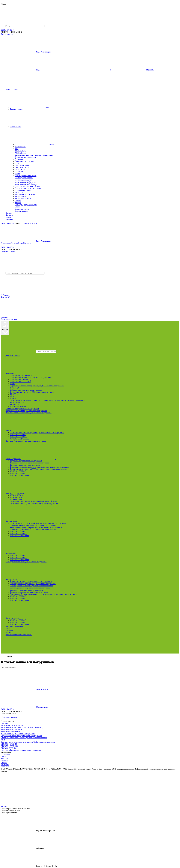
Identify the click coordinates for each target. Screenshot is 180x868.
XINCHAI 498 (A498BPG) (20, 382)
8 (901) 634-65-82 (8, 30)
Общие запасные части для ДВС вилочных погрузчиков (32, 392)
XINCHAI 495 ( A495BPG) (21, 380)
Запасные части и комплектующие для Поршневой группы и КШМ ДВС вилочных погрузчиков (48, 400)
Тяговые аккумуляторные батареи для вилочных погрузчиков (34, 503)
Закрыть (22, 806)
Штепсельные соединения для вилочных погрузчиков (31, 582)
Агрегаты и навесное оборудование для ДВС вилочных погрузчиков (37, 386)
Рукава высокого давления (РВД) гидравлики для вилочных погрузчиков (39, 469)
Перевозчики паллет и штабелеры (19, 635)
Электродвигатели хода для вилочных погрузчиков (30, 588)
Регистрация (46, 52)
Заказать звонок (7, 34)
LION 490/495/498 (17, 402)
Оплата (20, 243)
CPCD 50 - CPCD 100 (19, 437)
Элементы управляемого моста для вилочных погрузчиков (33, 529)
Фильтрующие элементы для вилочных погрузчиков (26, 562)
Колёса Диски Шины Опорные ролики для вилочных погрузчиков (36, 527)
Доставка (14, 243)
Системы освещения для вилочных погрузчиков (29, 592)
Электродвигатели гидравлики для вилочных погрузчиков (33, 584)
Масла (8, 633)
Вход (38, 52)
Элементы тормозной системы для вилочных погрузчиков (33, 525)
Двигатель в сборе (13, 356)
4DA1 (12, 396)
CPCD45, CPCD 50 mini (19, 439)
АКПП (43, 431)
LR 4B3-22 (14, 394)
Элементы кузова (47, 618)
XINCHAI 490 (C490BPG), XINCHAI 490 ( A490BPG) (31, 377)
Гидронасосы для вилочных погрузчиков (26, 461)
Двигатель (45, 373)
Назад (30, 107)
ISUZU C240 (15, 404)
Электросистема (47, 580)
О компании (6, 243)
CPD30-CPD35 (16, 499)
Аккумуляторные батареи (51, 493)
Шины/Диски (46, 553)
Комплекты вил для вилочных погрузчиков (22, 409)
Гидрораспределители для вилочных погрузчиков (30, 463)
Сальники (9, 631)
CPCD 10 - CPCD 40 (18, 435)
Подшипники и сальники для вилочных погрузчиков (26, 411)
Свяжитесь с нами (8, 251)
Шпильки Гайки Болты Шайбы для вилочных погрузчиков (29, 413)
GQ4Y (13, 384)
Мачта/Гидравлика (48, 459)
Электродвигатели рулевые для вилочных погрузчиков (32, 586)
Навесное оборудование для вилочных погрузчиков (26, 441)
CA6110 (13, 398)
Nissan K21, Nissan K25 (19, 407)
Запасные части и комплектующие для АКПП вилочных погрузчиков (37, 433)
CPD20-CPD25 (16, 497)
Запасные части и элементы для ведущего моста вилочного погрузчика (38, 523)
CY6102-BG (15, 388)
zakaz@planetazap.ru (9, 717)
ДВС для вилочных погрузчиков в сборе (26, 390)
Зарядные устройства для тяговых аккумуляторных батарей (33, 501)
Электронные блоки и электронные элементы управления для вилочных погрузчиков (44, 594)
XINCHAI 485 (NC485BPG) (21, 375)
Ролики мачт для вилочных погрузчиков (26, 465)
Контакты (27, 243)
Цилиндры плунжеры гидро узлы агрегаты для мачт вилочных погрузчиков (40, 467)
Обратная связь (24, 707)
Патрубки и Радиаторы (14, 626)
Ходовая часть (46, 521)
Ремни (8, 628)
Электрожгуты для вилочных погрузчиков (27, 590)
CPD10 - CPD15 (16, 495)
